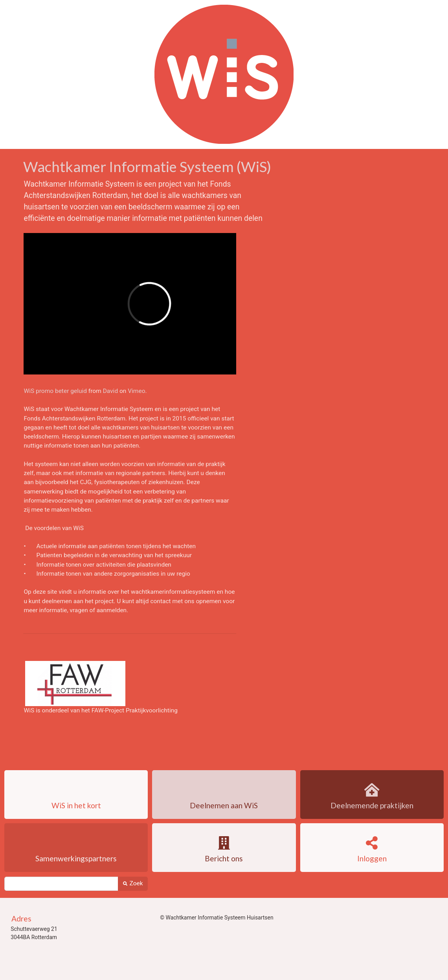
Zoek (133, 883)
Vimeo (136, 391)
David (111, 391)
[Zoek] (61, 884)
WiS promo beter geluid (55, 391)
